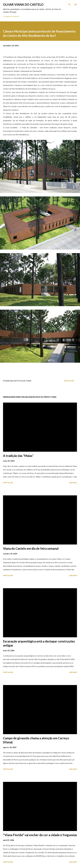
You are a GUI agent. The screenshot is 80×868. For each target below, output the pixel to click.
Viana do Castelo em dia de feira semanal (31, 548)
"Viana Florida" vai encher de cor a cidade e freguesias (40, 835)
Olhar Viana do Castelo (23, 4)
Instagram (7, 16)
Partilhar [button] (69, 381)
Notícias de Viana (23, 381)
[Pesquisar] (69, 5)
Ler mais (73, 483)
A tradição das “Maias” (18, 456)
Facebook (15, 16)
